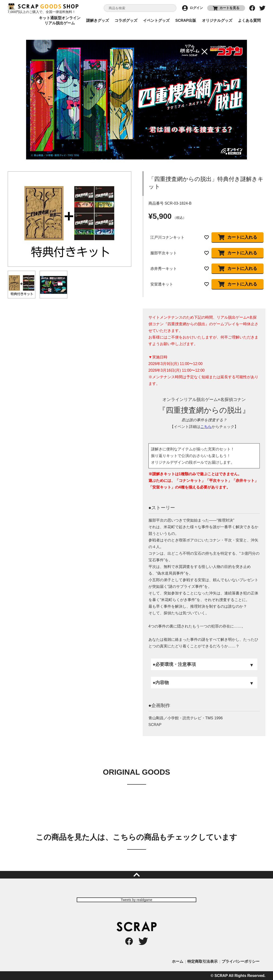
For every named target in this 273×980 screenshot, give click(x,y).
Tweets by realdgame (136, 900)
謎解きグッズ (98, 20)
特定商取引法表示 (202, 961)
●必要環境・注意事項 (174, 664)
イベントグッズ (156, 20)
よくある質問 (249, 20)
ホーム (178, 961)
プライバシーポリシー (241, 961)
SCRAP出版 (186, 20)
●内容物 (161, 683)
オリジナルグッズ (217, 20)
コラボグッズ (126, 20)
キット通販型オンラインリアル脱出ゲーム (60, 21)
